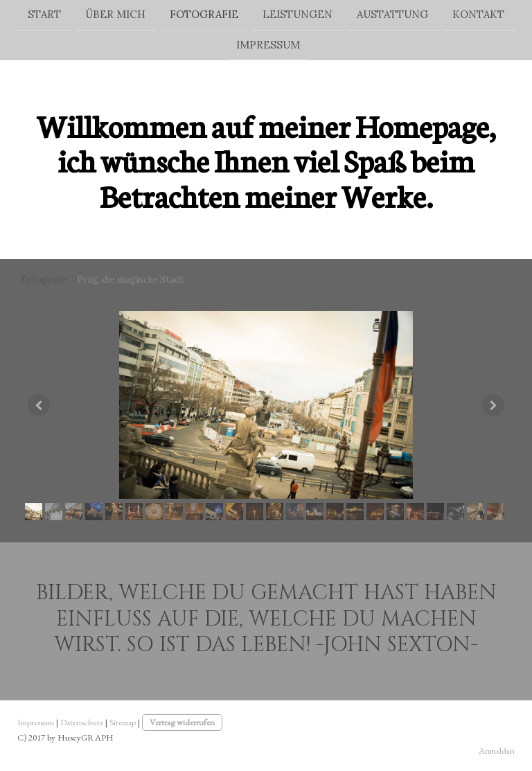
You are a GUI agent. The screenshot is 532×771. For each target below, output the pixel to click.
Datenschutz (82, 722)
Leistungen (298, 14)
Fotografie (204, 14)
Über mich (115, 14)
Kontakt (478, 14)
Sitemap (123, 722)
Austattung (392, 14)
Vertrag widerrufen (182, 722)
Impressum (268, 46)
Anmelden (497, 751)
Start (44, 14)
